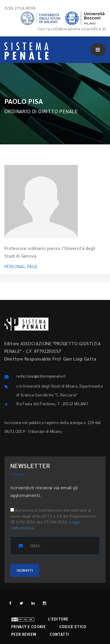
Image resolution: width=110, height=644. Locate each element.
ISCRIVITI (25, 570)
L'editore (58, 619)
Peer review (24, 634)
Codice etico (73, 627)
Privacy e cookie (28, 627)
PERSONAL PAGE (21, 266)
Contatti (59, 634)
